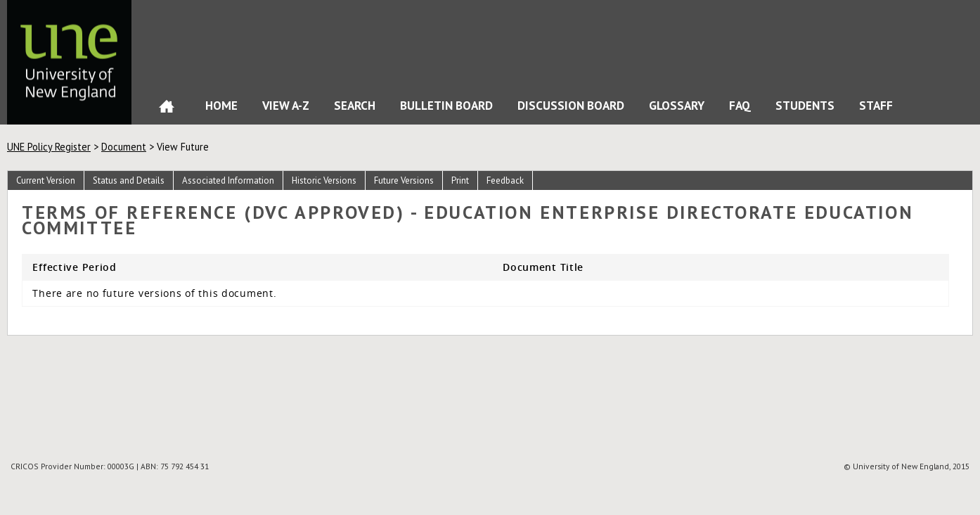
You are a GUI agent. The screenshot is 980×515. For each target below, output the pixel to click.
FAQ (740, 105)
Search (355, 105)
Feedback (505, 180)
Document (124, 147)
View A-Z (286, 105)
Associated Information (228, 180)
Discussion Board (571, 105)
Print (460, 180)
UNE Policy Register (49, 147)
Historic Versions (324, 180)
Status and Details (129, 180)
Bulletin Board (446, 105)
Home (167, 109)
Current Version (46, 180)
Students (805, 105)
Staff (876, 105)
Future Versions (404, 180)
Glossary (677, 105)
